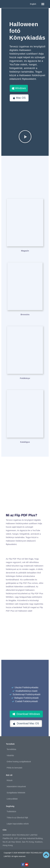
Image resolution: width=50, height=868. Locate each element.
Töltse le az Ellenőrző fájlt (17, 818)
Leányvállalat (12, 799)
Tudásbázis (11, 811)
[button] (43, 4)
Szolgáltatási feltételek (16, 793)
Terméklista (11, 749)
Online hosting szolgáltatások (19, 762)
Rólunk (10, 780)
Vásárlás (10, 755)
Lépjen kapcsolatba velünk (18, 824)
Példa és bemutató (14, 768)
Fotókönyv (25, 378)
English (33, 4)
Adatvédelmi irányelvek (16, 787)
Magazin (25, 251)
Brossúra (25, 314)
